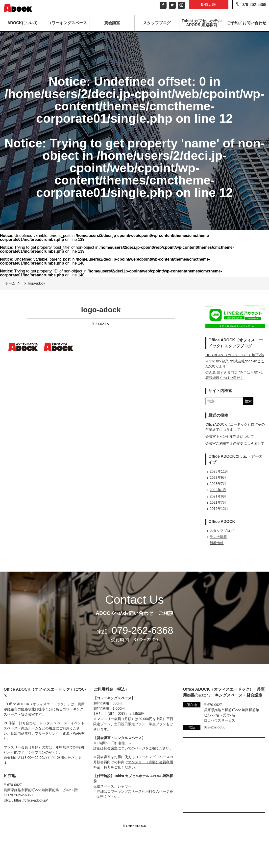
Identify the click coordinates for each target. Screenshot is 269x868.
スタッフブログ (157, 23)
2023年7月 (218, 484)
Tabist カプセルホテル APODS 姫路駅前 (202, 23)
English (209, 4)
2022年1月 (218, 490)
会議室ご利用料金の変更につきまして (235, 443)
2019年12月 (219, 509)
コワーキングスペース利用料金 (131, 791)
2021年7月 (218, 502)
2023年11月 (219, 471)
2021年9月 (218, 496)
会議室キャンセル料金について (230, 436)
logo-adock (37, 283)
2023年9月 (218, 477)
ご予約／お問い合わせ (246, 23)
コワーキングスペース (67, 23)
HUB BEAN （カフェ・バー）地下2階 (235, 355)
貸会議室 (112, 23)
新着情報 (217, 543)
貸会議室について (118, 748)
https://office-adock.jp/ (31, 800)
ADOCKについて (23, 23)
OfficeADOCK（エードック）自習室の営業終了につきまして (235, 427)
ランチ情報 (218, 537)
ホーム (10, 283)
